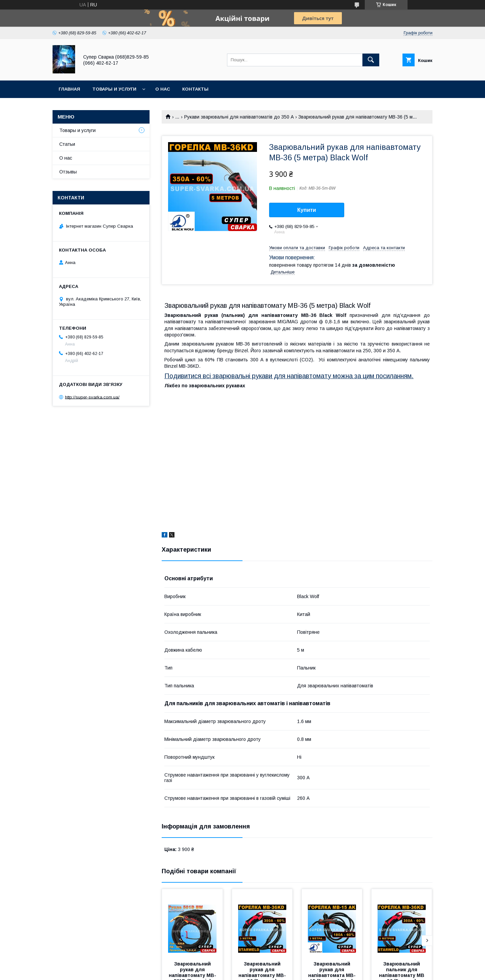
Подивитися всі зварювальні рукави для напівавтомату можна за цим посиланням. (289, 376)
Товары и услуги (114, 89)
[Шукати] (371, 60)
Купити (307, 210)
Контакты (195, 89)
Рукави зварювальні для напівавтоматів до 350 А (239, 117)
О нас (163, 89)
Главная (69, 89)
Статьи (67, 144)
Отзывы (68, 172)
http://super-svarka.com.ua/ (92, 397)
